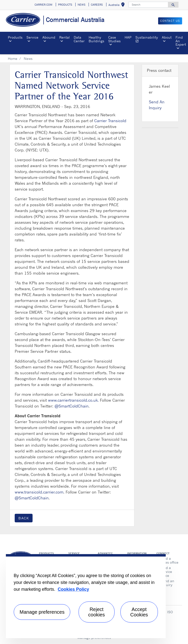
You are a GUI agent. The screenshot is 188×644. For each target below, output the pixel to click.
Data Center (79, 39)
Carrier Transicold (110, 121)
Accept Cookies (139, 612)
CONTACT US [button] (170, 21)
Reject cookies (96, 612)
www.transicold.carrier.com (39, 492)
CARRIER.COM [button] (43, 5)
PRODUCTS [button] (65, 5)
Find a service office (166, 572)
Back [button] (24, 518)
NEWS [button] (82, 5)
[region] (86, 596)
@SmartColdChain (72, 406)
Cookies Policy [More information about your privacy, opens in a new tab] (73, 589)
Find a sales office (170, 560)
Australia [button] (117, 5)
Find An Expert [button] (181, 41)
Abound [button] (49, 37)
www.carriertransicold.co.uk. (73, 400)
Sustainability (148, 40)
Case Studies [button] (114, 39)
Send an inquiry (167, 583)
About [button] (167, 37)
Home (13, 59)
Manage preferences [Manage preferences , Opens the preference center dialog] (42, 612)
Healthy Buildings (96, 39)
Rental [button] (65, 37)
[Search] (148, 5)
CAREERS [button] (97, 5)
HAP (128, 37)
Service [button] (32, 37)
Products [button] (15, 37)
